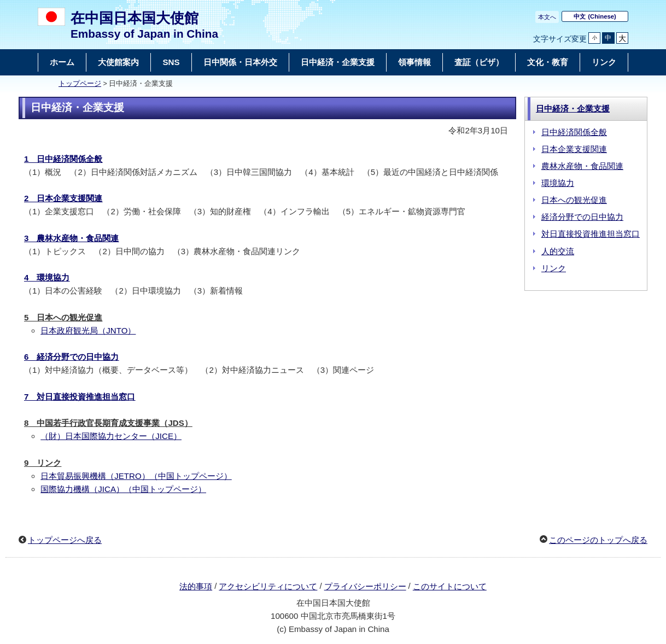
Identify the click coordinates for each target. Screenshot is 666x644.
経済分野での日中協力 (582, 217)
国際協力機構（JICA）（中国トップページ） (123, 489)
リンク (554, 268)
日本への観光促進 (574, 200)
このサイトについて (450, 586)
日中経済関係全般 (574, 132)
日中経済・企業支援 (573, 109)
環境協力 (558, 183)
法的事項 (196, 586)
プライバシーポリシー (365, 586)
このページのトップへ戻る (598, 540)
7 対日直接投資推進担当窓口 (80, 397)
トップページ (80, 84)
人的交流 (558, 251)
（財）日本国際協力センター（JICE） (111, 436)
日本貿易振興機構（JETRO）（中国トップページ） (136, 476)
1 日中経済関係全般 (63, 159)
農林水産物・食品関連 (582, 166)
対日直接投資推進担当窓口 (591, 234)
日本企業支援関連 (574, 149)
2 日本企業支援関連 (63, 198)
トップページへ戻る (65, 540)
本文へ (547, 17)
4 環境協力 (47, 277)
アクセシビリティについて (268, 586)
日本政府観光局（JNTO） (88, 330)
